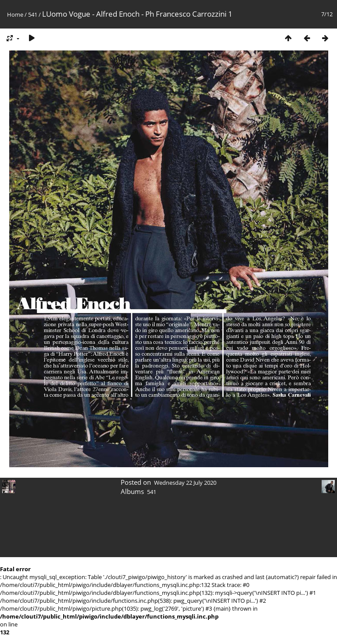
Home (15, 14)
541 (33, 14)
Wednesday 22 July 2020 (185, 483)
